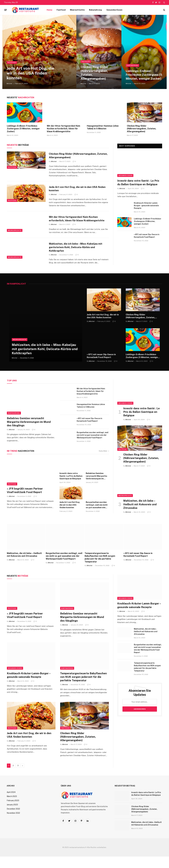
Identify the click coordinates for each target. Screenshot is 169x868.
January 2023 (12, 816)
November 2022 (13, 824)
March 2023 (12, 808)
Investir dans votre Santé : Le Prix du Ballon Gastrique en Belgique (138, 182)
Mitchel (9, 84)
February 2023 (13, 812)
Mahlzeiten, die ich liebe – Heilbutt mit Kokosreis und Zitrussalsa (140, 516)
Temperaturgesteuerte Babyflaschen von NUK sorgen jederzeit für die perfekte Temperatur (100, 569)
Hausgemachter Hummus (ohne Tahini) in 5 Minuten (103, 127)
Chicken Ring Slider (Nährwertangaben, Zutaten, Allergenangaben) (96, 72)
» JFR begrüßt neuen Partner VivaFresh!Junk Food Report (25, 502)
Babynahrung (96, 10)
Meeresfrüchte (77, 10)
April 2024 (11, 804)
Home (49, 10)
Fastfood (61, 10)
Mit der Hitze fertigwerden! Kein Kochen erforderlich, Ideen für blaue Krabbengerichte (64, 129)
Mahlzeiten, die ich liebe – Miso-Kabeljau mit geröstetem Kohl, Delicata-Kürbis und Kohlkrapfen (78, 257)
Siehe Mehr (104, 462)
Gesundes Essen (114, 10)
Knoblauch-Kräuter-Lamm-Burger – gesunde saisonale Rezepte (146, 206)
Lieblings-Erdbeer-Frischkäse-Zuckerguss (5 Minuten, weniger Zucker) (141, 70)
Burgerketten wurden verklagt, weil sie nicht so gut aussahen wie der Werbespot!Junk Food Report (93, 446)
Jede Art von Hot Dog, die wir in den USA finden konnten (30, 72)
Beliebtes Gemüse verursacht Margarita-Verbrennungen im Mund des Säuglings (29, 433)
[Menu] (6, 10)
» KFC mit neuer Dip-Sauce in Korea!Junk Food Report (147, 236)
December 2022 (13, 820)
